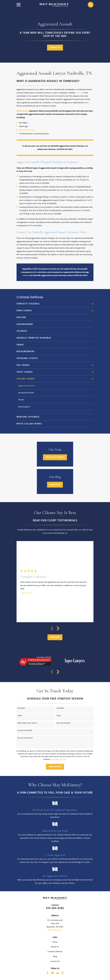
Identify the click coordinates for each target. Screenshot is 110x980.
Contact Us (55, 47)
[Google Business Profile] (58, 973)
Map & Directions (55, 930)
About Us (55, 947)
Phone (20, 716)
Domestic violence (27, 130)
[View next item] (58, 629)
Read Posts (55, 485)
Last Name (60, 708)
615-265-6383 (55, 908)
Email (58, 716)
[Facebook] (47, 973)
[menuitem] (54, 304)
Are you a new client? (25, 731)
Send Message (55, 767)
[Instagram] (63, 973)
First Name (21, 708)
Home (55, 942)
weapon (79, 93)
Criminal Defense (55, 952)
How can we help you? (25, 738)
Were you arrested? (63, 723)
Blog (55, 957)
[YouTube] (53, 973)
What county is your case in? (27, 723)
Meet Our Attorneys (55, 457)
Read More (55, 637)
